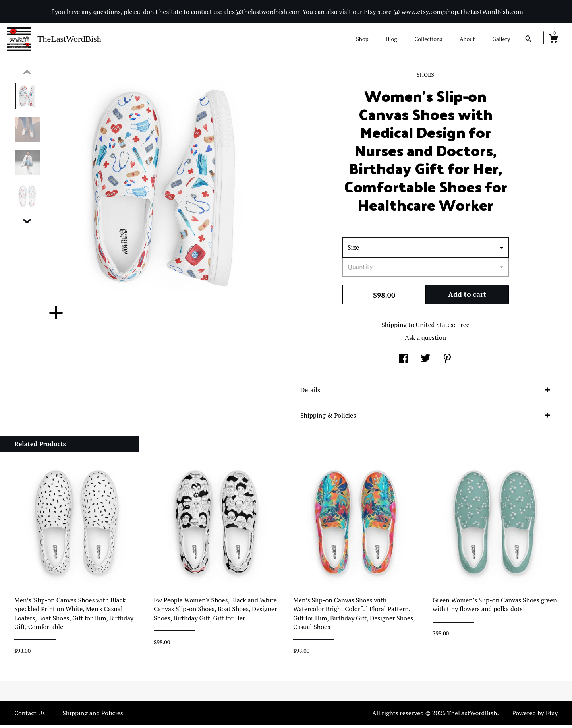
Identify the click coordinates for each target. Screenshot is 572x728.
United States (434, 327)
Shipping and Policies (93, 716)
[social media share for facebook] (404, 362)
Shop (362, 39)
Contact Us (30, 716)
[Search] (529, 40)
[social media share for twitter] (426, 362)
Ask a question (425, 340)
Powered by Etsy (535, 716)
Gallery (501, 39)
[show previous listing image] (27, 75)
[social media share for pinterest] (447, 362)
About (467, 39)
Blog (392, 39)
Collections (428, 39)
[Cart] (553, 39)
